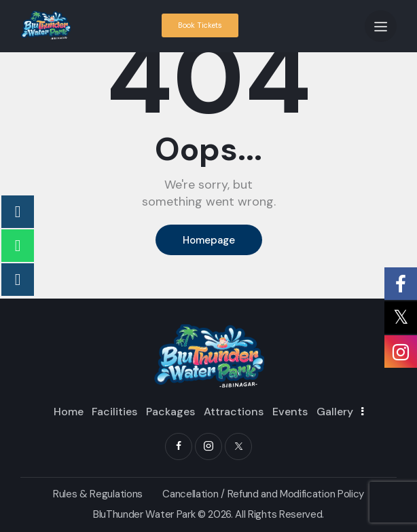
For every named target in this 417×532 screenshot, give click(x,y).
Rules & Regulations (98, 494)
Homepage (209, 240)
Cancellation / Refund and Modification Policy (263, 494)
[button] (381, 26)
